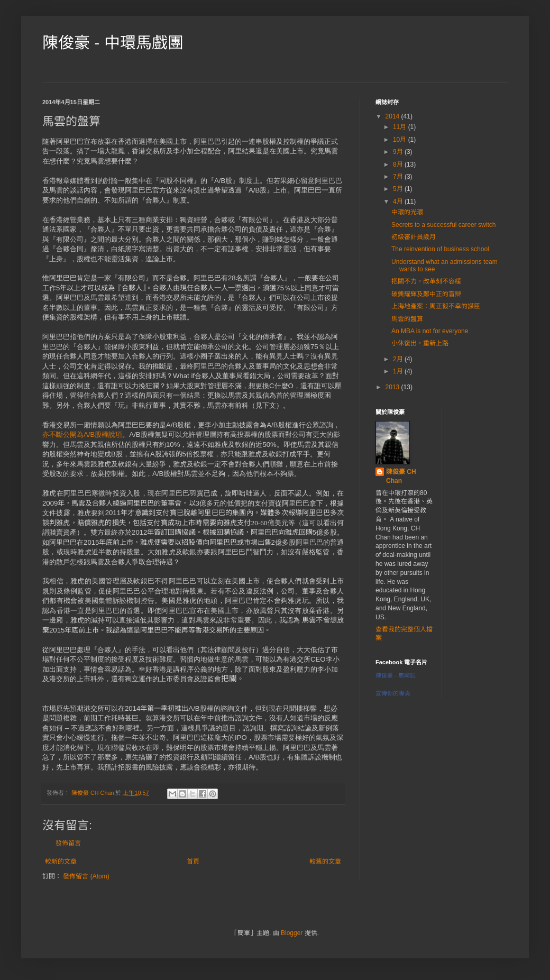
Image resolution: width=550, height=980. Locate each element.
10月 (401, 140)
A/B (89, 434)
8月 (399, 164)
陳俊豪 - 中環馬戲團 (113, 43)
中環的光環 (407, 212)
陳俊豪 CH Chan (401, 476)
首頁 (193, 862)
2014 (393, 116)
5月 (399, 189)
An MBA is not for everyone (430, 331)
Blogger (292, 933)
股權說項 (108, 434)
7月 (399, 177)
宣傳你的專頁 (393, 693)
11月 (401, 127)
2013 (393, 387)
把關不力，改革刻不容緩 (426, 281)
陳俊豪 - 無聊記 (396, 675)
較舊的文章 (325, 862)
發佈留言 (68, 843)
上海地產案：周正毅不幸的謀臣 (436, 306)
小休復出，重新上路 (420, 343)
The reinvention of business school (440, 249)
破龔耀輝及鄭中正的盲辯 (426, 294)
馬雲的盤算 (407, 319)
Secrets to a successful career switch (443, 225)
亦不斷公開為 (63, 434)
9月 (399, 152)
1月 (399, 371)
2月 (399, 359)
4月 (399, 202)
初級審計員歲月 (414, 237)
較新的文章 (61, 862)
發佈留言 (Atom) (86, 876)
